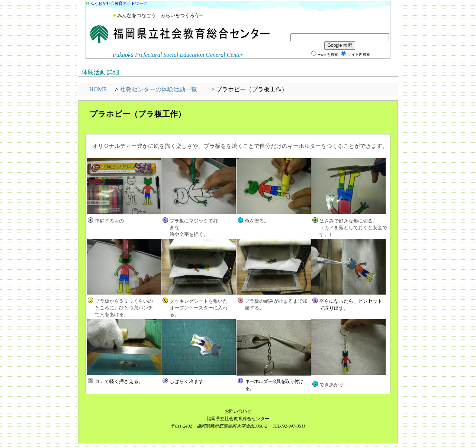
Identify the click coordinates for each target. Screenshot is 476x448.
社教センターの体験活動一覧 (158, 89)
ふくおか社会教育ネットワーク (119, 4)
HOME (98, 89)
